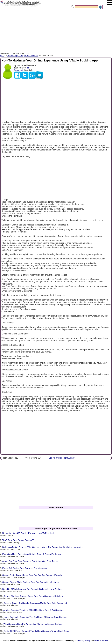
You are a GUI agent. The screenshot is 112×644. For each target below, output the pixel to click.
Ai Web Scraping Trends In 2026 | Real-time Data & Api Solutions (34, 610)
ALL (2, 56)
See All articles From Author (62, 458)
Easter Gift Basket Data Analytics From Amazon (25, 568)
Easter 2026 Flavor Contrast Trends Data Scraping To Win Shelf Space (36, 631)
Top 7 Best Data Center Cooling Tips (19, 540)
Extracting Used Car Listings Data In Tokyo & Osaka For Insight (32, 554)
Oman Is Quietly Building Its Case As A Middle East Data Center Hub (35, 603)
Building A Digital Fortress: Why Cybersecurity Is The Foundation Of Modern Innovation (43, 547)
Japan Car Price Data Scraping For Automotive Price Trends (30, 561)
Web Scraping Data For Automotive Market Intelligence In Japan (33, 624)
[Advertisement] (56, 31)
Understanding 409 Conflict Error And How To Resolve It (28, 533)
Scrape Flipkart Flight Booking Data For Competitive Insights (30, 582)
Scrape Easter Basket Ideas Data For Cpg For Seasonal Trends (32, 575)
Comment (18, 70)
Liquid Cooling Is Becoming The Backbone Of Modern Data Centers (35, 617)
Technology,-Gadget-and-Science (23, 56)
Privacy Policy (84, 641)
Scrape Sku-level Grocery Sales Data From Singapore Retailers (33, 596)
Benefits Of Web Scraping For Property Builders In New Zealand (32, 589)
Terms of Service (101, 641)
